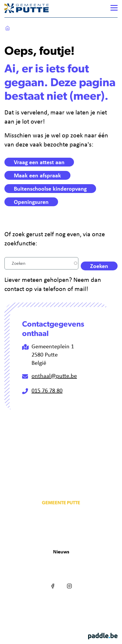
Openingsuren (31, 202)
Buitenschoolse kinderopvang (50, 188)
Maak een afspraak (37, 175)
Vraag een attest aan (39, 162)
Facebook (53, 581)
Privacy (71, 604)
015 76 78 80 (47, 390)
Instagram (69, 581)
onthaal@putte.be (54, 376)
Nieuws (61, 551)
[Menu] (114, 8)
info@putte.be (61, 528)
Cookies (52, 604)
